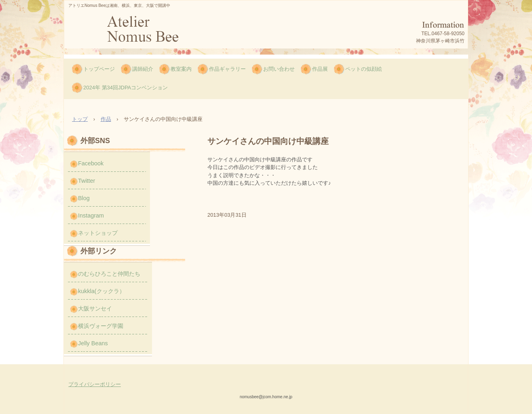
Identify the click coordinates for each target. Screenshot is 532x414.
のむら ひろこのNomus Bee (142, 31)
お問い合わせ (279, 69)
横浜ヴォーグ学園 (101, 326)
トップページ (99, 69)
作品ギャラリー (227, 69)
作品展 (320, 69)
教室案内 (181, 69)
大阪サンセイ (95, 308)
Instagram (91, 215)
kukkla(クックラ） (101, 291)
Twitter (87, 181)
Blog (84, 198)
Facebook (91, 163)
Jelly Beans (93, 343)
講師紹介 (143, 69)
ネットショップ (98, 233)
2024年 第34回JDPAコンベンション (126, 88)
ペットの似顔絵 (364, 69)
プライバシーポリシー (95, 384)
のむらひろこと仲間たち (109, 274)
